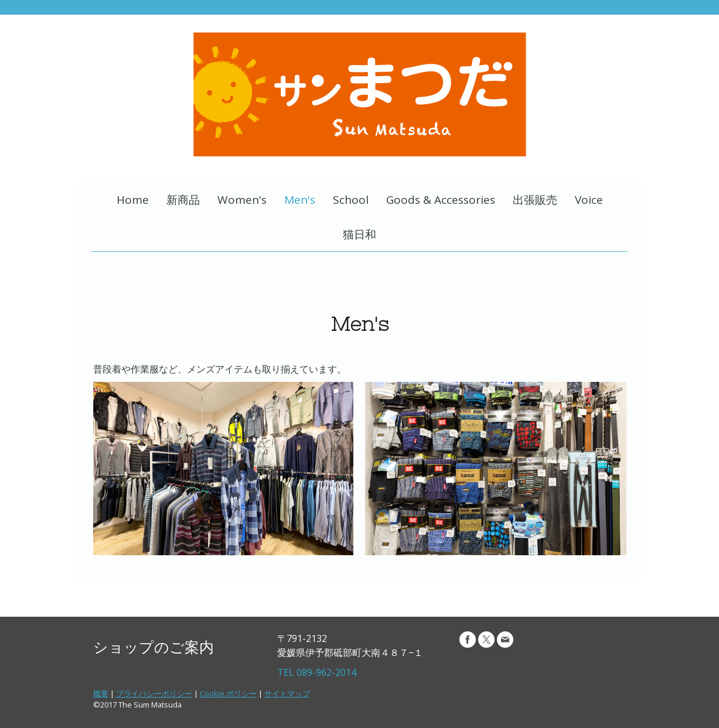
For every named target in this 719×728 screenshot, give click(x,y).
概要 (101, 693)
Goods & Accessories (441, 200)
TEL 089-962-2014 (317, 672)
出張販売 (535, 200)
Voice (589, 200)
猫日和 (359, 234)
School (351, 200)
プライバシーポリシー (154, 693)
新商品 (183, 200)
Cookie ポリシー (228, 693)
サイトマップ (287, 693)
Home (133, 200)
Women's (242, 200)
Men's (300, 200)
